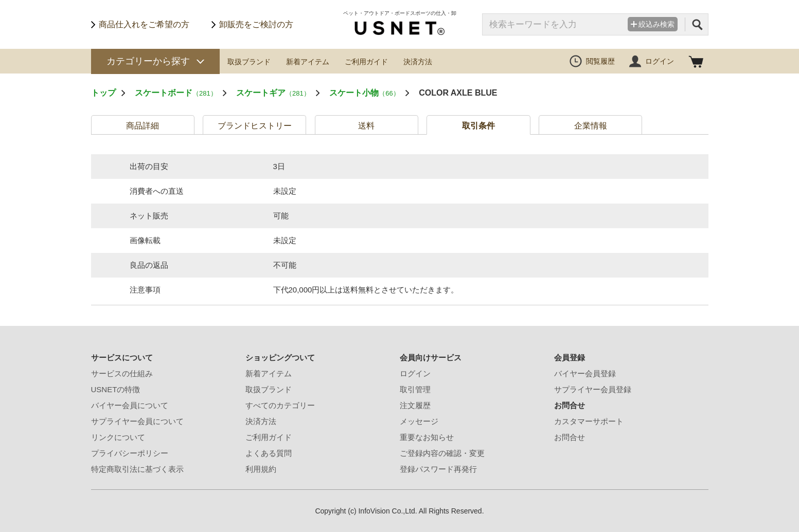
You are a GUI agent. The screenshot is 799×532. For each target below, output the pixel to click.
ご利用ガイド (366, 62)
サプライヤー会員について (137, 421)
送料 (366, 126)
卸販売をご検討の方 (256, 24)
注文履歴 (415, 405)
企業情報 (591, 126)
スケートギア (273, 93)
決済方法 (418, 62)
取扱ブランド (249, 62)
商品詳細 (143, 126)
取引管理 (415, 389)
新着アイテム (308, 62)
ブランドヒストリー (255, 126)
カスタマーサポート (589, 421)
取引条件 (478, 126)
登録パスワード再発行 (438, 469)
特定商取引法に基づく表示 (137, 469)
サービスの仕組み (122, 373)
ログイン (660, 61)
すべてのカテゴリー (280, 405)
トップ (103, 93)
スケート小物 (364, 93)
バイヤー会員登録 (585, 373)
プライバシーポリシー (130, 453)
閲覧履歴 (600, 61)
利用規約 (261, 469)
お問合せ (570, 437)
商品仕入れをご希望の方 (144, 24)
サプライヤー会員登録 (593, 389)
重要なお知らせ (427, 437)
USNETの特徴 (116, 389)
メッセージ (419, 421)
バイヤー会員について (130, 405)
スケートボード (176, 93)
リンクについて (118, 437)
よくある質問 (269, 453)
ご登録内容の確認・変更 (442, 453)
